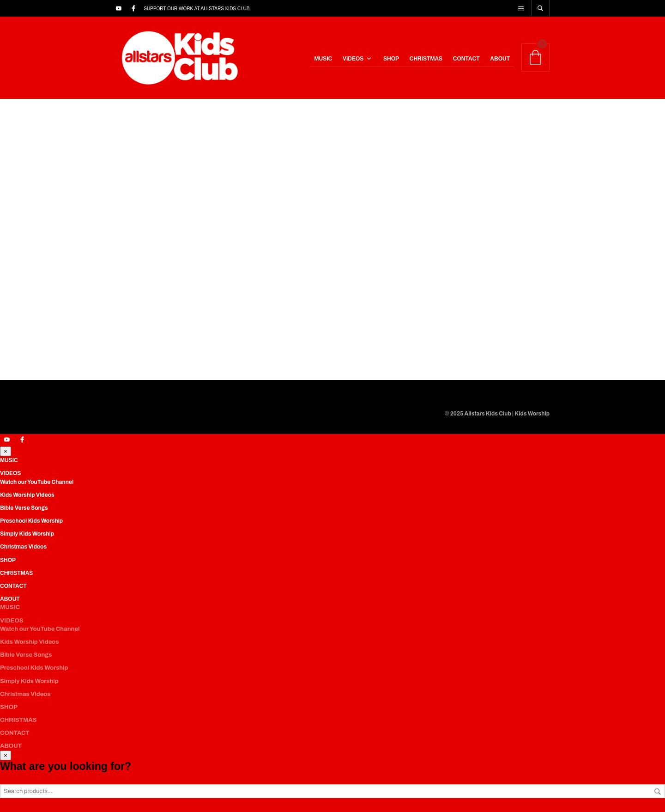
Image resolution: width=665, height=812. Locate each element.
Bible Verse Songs (24, 508)
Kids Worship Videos (27, 495)
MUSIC (323, 59)
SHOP (391, 59)
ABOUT (500, 59)
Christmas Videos (23, 547)
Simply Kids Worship (27, 534)
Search (658, 792)
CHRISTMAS (426, 59)
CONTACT (466, 59)
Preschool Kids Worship (31, 521)
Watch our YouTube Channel (37, 482)
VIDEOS (353, 59)
